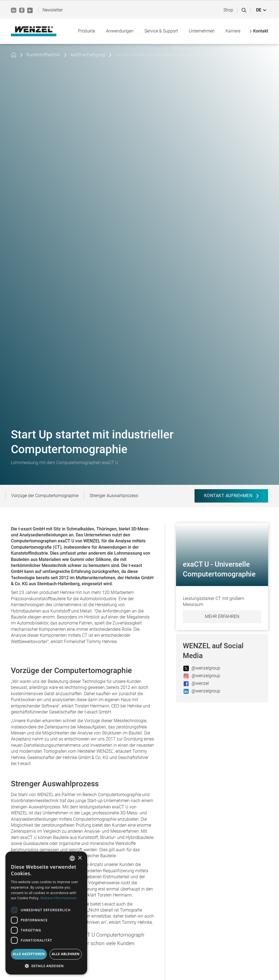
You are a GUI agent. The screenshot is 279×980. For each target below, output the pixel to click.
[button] (261, 10)
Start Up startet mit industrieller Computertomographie (167, 55)
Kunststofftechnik (43, 55)
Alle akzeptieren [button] (29, 954)
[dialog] (46, 913)
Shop (228, 10)
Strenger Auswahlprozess (114, 496)
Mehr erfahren (222, 616)
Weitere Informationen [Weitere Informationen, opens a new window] (59, 898)
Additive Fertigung (88, 55)
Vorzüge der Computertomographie (45, 496)
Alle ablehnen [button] (66, 954)
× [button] (80, 858)
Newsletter (53, 10)
